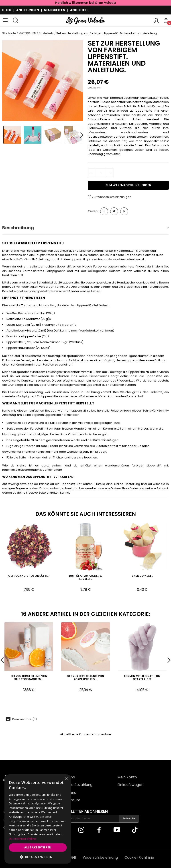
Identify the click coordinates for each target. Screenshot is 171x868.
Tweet (114, 211)
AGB (72, 857)
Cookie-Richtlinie (139, 857)
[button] (38, 857)
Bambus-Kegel (142, 576)
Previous (4, 135)
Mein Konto (127, 777)
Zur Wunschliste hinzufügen (110, 197)
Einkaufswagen (130, 785)
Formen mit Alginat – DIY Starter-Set (142, 678)
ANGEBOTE (79, 10)
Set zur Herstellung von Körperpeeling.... (86, 678)
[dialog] (38, 819)
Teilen (104, 211)
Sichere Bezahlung (76, 785)
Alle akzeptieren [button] (38, 847)
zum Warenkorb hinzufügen (128, 185)
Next (82, 135)
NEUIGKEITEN (55, 10)
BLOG (7, 10)
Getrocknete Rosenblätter (29, 576)
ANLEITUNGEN (28, 10)
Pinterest (124, 211)
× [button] (66, 779)
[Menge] (101, 173)
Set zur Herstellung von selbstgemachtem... (29, 678)
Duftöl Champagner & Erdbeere (86, 578)
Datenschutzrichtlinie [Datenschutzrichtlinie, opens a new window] (23, 839)
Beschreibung (18, 228)
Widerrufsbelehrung (100, 857)
